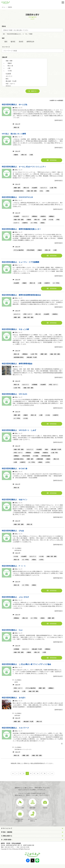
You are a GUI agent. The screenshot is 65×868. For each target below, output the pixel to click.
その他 (10, 71)
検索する (32, 91)
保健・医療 (9, 61)
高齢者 (10, 63)
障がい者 (10, 66)
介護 (9, 68)
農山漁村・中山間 (11, 81)
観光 (7, 79)
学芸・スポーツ (10, 84)
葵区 (6, 42)
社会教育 (8, 74)
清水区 (21, 42)
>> (52, 773)
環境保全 (8, 86)
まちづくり (9, 76)
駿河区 (13, 42)
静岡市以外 (30, 42)
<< (13, 773)
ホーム (3, 7)
